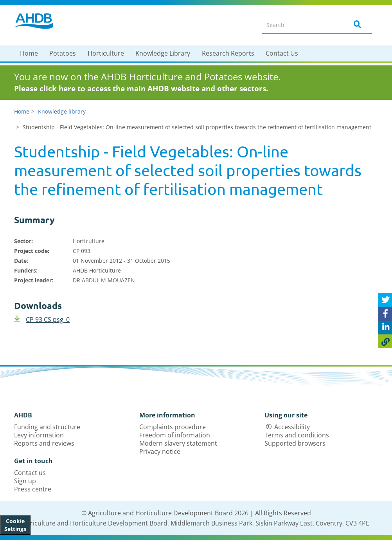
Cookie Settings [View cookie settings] (15, 525)
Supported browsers (295, 443)
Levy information (39, 435)
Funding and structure (47, 427)
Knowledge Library (163, 53)
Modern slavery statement (178, 443)
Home (29, 53)
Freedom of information (175, 435)
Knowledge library (62, 111)
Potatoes (63, 53)
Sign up (25, 481)
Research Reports (228, 53)
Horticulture (106, 53)
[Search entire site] (300, 25)
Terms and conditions (297, 435)
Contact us (30, 473)
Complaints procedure (173, 427)
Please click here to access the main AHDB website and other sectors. (141, 88)
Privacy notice (160, 452)
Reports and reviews (44, 443)
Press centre (33, 489)
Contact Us (282, 53)
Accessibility (292, 427)
